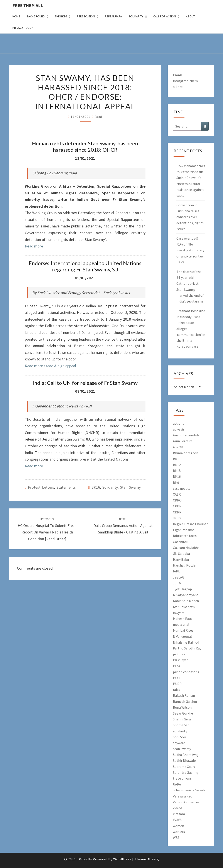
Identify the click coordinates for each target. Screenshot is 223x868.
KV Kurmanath (184, 607)
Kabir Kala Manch (186, 601)
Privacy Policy (23, 28)
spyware (179, 743)
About (190, 16)
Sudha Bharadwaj (186, 755)
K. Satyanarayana (186, 595)
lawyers (179, 613)
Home (16, 16)
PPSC (177, 666)
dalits (177, 518)
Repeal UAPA (113, 16)
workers (179, 832)
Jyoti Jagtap (182, 589)
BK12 (177, 465)
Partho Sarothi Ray (187, 648)
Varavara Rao (183, 796)
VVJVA (177, 820)
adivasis (179, 429)
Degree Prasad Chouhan (191, 524)
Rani (99, 117)
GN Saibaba (181, 553)
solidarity (110, 487)
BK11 (177, 459)
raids (177, 690)
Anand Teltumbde (186, 435)
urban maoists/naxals (189, 790)
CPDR (177, 506)
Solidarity (136, 16)
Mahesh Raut (183, 619)
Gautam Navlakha (186, 548)
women (178, 826)
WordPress (122, 859)
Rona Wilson (182, 707)
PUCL (177, 678)
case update (182, 488)
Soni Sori (179, 737)
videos (178, 808)
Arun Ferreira (183, 441)
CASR (177, 494)
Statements (66, 487)
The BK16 (61, 16)
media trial (181, 624)
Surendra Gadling (186, 772)
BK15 (177, 471)
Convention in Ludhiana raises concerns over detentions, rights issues (190, 217)
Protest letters (41, 487)
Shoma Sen (181, 725)
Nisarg (153, 859)
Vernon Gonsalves (186, 802)
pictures (179, 654)
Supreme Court (184, 767)
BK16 (96, 487)
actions (178, 423)
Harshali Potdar (185, 565)
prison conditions (186, 672)
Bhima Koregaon (186, 453)
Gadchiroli (181, 542)
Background (36, 16)
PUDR (177, 684)
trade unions (182, 778)
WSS (176, 838)
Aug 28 (178, 447)
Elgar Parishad (184, 530)
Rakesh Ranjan (184, 695)
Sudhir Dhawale (184, 760)
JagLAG (179, 577)
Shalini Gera (182, 719)
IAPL (176, 571)
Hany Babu (181, 559)
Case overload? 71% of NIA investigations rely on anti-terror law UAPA (190, 250)
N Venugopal (182, 636)
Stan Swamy (130, 487)
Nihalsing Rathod (186, 642)
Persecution (86, 16)
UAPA (177, 784)
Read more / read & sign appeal (50, 366)
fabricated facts (185, 536)
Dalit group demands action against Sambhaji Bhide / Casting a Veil (123, 526)
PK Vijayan (181, 660)
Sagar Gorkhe (183, 713)
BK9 (176, 483)
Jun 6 (177, 583)
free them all (28, 5)
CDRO (177, 500)
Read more (34, 246)
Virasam (179, 814)
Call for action (165, 16)
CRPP (177, 512)
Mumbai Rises (183, 630)
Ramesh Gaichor (185, 701)
